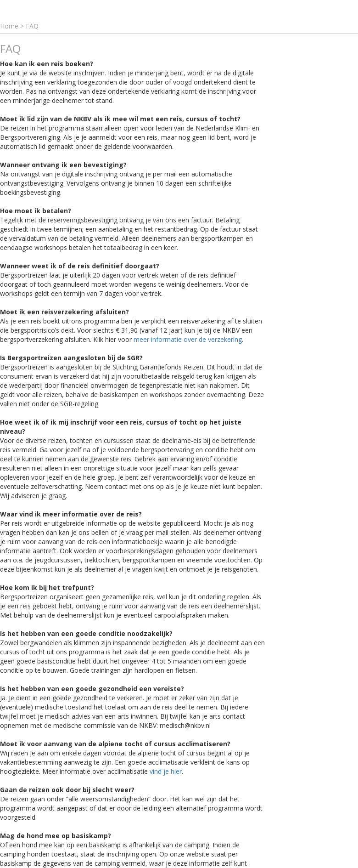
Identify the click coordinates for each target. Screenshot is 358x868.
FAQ (32, 26)
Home (9, 26)
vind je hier (166, 771)
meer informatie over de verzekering (188, 339)
